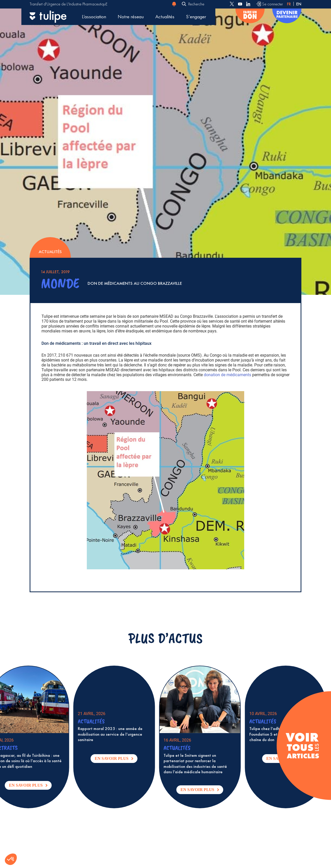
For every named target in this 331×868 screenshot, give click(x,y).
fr (289, 4)
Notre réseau (131, 17)
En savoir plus (36, 786)
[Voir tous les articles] (302, 746)
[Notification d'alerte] (174, 4)
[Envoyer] (184, 4)
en (299, 4)
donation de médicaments (227, 375)
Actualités (165, 17)
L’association (94, 17)
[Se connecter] (270, 4)
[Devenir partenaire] (287, 17)
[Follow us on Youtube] (240, 4)
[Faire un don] (250, 17)
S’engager (196, 17)
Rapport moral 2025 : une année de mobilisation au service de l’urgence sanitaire (116, 734)
